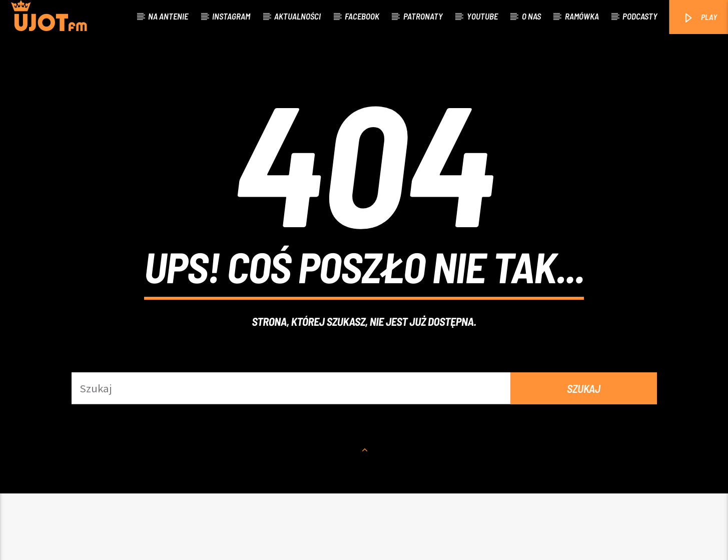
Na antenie (168, 16)
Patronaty (423, 16)
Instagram (231, 16)
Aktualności (297, 16)
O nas (531, 16)
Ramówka (582, 16)
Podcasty (640, 16)
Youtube (482, 16)
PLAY (700, 18)
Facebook (362, 16)
